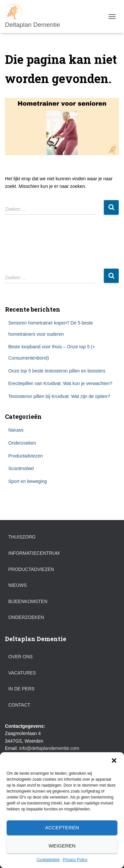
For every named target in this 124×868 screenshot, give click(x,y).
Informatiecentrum (34, 553)
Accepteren (62, 827)
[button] (114, 760)
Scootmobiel (21, 468)
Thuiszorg (22, 537)
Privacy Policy (75, 860)
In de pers (21, 689)
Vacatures (22, 673)
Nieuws (16, 430)
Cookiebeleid (48, 860)
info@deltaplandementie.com (49, 748)
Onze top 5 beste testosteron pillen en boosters (57, 371)
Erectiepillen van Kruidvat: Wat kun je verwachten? (60, 383)
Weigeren (62, 846)
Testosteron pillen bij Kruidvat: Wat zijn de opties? (59, 396)
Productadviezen (25, 456)
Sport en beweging (28, 481)
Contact (19, 705)
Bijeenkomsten (28, 601)
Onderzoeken (22, 443)
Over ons (21, 657)
